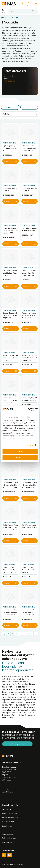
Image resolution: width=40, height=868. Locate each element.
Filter (29, 107)
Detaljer (31, 445)
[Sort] (20, 114)
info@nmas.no (9, 81)
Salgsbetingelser (9, 838)
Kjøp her (11, 161)
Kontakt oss (7, 842)
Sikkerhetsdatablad (10, 818)
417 (32, 634)
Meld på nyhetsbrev (17, 744)
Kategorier (10, 107)
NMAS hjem (5, 18)
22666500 (8, 79)
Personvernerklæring (11, 813)
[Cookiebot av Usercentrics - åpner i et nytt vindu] (28, 409)
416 (28, 634)
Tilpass (20, 457)
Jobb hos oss (7, 826)
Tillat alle (20, 451)
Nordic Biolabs (8, 822)
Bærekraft (7, 809)
